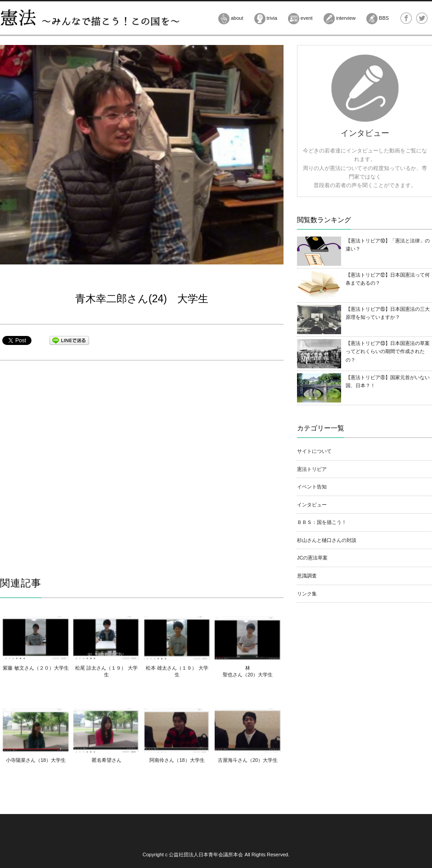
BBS (378, 19)
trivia (266, 19)
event (300, 19)
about (231, 19)
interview (340, 19)
